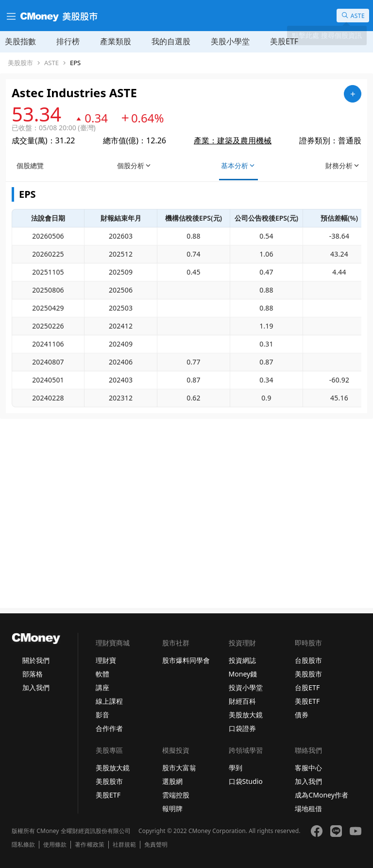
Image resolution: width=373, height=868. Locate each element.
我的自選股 (171, 41)
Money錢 (243, 674)
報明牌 (172, 808)
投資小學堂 (246, 687)
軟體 (102, 674)
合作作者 (109, 728)
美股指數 (20, 41)
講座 (102, 687)
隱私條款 (23, 845)
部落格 (33, 674)
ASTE (51, 63)
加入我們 (36, 687)
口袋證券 (242, 728)
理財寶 (106, 660)
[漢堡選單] (10, 16)
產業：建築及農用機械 (233, 140)
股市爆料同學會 (186, 660)
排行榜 (68, 41)
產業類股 (116, 41)
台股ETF (307, 687)
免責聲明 (156, 845)
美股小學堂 (230, 41)
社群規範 (124, 845)
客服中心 (308, 768)
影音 (102, 715)
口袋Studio (246, 781)
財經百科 (242, 701)
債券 (302, 715)
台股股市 (308, 660)
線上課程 (109, 701)
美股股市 (20, 63)
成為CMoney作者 (322, 795)
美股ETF (284, 41)
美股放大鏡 (246, 715)
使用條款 (55, 845)
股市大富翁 (179, 768)
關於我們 (36, 660)
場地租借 (308, 808)
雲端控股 (176, 795)
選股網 (172, 781)
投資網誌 (242, 660)
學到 (236, 768)
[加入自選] (353, 94)
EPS (75, 63)
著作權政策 (89, 845)
